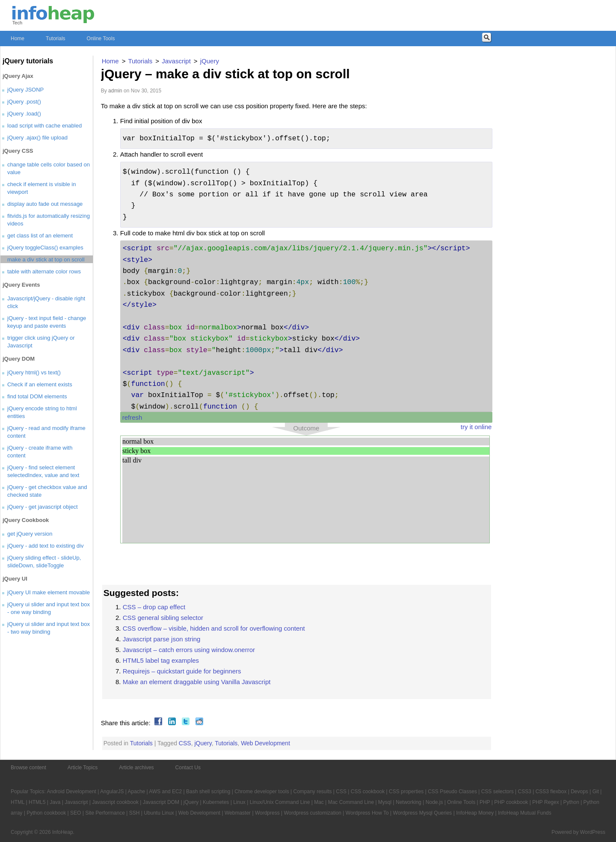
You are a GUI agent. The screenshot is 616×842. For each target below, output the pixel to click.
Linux (239, 802)
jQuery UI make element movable (49, 592)
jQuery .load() (24, 114)
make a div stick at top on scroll (46, 259)
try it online (476, 427)
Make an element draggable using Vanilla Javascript (197, 682)
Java (55, 802)
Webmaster (238, 813)
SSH (135, 813)
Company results (312, 792)
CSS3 (525, 792)
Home (18, 39)
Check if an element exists (40, 384)
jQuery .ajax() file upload (37, 138)
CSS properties (406, 792)
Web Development (265, 743)
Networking (409, 802)
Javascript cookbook (115, 802)
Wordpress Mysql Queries (423, 813)
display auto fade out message (45, 204)
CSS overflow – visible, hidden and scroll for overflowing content (214, 628)
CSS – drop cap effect (154, 607)
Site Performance (105, 813)
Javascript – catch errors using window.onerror (189, 650)
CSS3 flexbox (551, 792)
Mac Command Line (351, 802)
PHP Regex (545, 802)
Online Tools (101, 39)
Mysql (385, 802)
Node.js (434, 802)
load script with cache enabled (44, 126)
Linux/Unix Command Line (280, 802)
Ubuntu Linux (159, 813)
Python (571, 802)
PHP (485, 802)
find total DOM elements (37, 396)
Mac (319, 802)
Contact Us (188, 768)
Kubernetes (216, 802)
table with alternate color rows (44, 271)
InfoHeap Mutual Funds (525, 813)
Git (596, 792)
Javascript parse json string (162, 639)
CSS (185, 743)
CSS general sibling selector (163, 618)
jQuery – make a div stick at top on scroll (225, 74)
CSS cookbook (368, 792)
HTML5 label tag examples (161, 660)
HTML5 (37, 802)
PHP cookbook (511, 802)
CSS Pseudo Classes (452, 792)
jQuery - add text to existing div (45, 546)
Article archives (136, 768)
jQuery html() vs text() (34, 372)
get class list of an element (40, 236)
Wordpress (267, 813)
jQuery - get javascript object (43, 507)
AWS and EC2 (165, 792)
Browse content (28, 768)
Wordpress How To (367, 813)
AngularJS (112, 792)
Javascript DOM (161, 802)
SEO (76, 813)
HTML (18, 802)
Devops (579, 792)
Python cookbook (46, 813)
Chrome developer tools (262, 792)
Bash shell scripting (208, 792)
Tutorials (56, 39)
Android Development (72, 792)
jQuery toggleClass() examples (45, 248)
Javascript (76, 802)
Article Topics (83, 768)
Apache (137, 792)
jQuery (203, 743)
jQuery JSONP (25, 90)
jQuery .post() (24, 102)
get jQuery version (30, 534)
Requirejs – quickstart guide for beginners (182, 671)
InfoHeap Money (475, 813)
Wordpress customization (312, 813)
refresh (132, 417)
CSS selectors (498, 792)
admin (115, 91)
